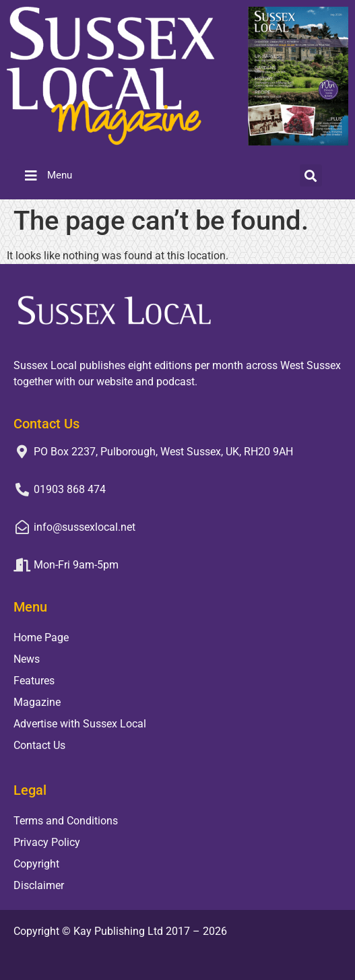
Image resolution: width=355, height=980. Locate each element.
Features (34, 681)
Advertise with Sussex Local (80, 724)
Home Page (41, 638)
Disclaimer (39, 885)
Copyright (36, 864)
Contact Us (39, 745)
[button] (311, 175)
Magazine (37, 702)
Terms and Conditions (66, 821)
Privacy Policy (47, 842)
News (27, 659)
